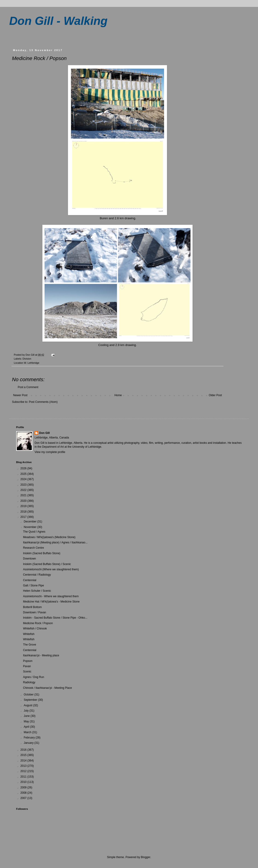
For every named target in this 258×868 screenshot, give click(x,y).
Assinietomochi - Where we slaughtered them (51, 596)
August (28, 705)
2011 (24, 777)
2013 (24, 766)
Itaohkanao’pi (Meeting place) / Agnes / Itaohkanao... (55, 542)
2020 (24, 501)
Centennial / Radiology (37, 575)
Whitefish (29, 634)
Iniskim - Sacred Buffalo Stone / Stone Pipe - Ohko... (55, 618)
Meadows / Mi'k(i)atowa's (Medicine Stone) (49, 537)
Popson (28, 661)
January (29, 743)
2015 (24, 755)
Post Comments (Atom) (43, 402)
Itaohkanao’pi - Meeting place (41, 655)
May (27, 721)
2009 (24, 787)
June (27, 716)
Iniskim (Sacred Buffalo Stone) (42, 553)
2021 (24, 495)
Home (118, 395)
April (27, 727)
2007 (24, 798)
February (30, 738)
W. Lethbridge (32, 363)
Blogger (145, 857)
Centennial (30, 580)
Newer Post (20, 395)
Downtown (29, 559)
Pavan (27, 666)
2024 (24, 479)
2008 (24, 793)
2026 (24, 468)
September (31, 700)
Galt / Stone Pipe (34, 585)
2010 (24, 782)
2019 (24, 506)
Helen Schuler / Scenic (37, 591)
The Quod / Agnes (34, 532)
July (27, 711)
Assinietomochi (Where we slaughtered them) (51, 569)
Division (27, 359)
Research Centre (34, 548)
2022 (24, 490)
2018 (24, 512)
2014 (24, 761)
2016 (24, 750)
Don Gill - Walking (58, 21)
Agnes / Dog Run (34, 677)
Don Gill (44, 433)
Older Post (215, 395)
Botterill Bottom (32, 607)
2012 (24, 771)
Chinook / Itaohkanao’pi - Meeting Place (47, 688)
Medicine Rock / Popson (38, 623)
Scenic (27, 672)
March (28, 732)
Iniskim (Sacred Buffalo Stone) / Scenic (47, 564)
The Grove (30, 645)
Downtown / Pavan (35, 612)
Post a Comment (28, 387)
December (31, 522)
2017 (24, 517)
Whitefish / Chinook (35, 629)
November (31, 527)
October (29, 695)
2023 (24, 485)
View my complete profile (50, 452)
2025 (24, 474)
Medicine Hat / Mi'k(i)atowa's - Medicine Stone (51, 602)
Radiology (29, 682)
